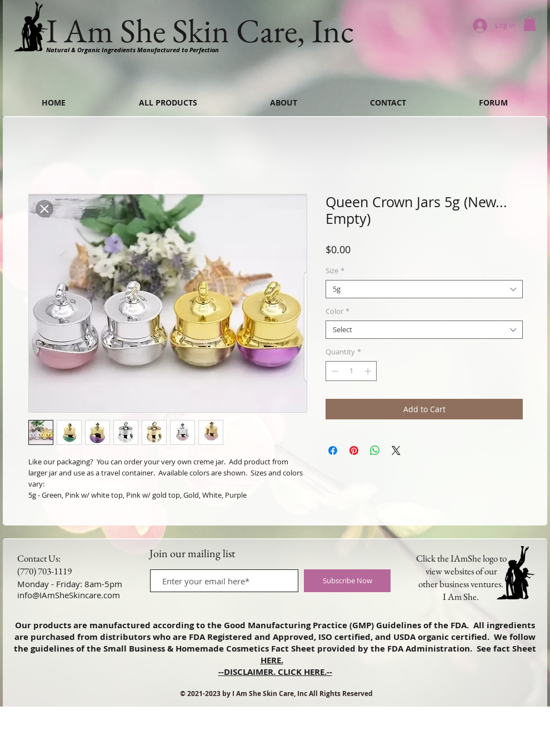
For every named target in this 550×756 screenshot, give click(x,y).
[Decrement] (334, 371)
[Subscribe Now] (347, 581)
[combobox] (424, 289)
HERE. (272, 660)
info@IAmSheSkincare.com (69, 595)
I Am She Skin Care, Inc (200, 31)
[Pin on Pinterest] (354, 450)
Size (335, 271)
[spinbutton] (351, 371)
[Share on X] (396, 450)
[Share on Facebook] (333, 450)
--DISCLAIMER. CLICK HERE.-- (275, 672)
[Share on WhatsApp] (375, 450)
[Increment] (369, 371)
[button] (530, 23)
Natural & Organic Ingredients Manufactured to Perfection (132, 50)
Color (337, 312)
